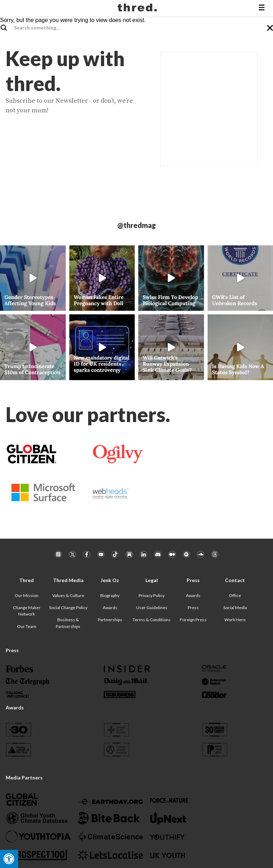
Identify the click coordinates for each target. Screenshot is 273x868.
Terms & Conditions (152, 620)
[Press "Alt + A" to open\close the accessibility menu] (9, 859)
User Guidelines (152, 608)
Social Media (235, 608)
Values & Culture (68, 595)
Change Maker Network (27, 611)
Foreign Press (193, 620)
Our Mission (26, 595)
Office (235, 595)
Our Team (27, 626)
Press (193, 608)
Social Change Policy (68, 608)
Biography (110, 595)
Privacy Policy (152, 595)
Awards (110, 608)
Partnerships (110, 620)
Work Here (235, 620)
